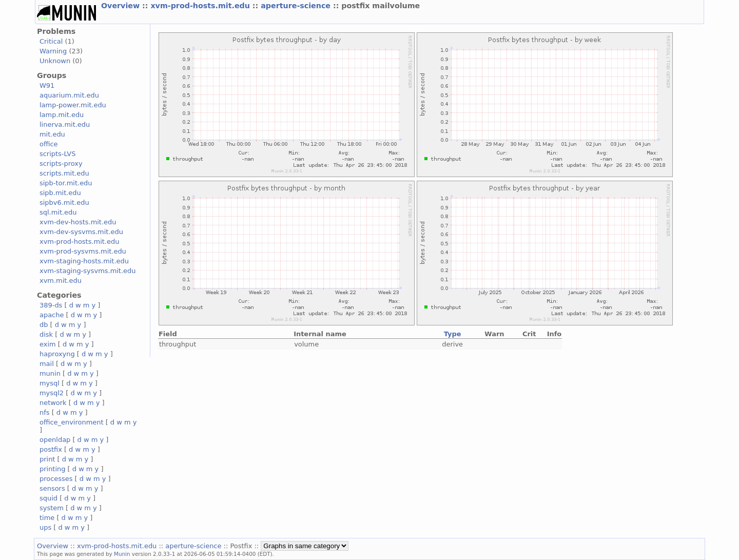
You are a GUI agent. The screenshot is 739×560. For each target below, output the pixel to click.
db (44, 325)
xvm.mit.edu (61, 281)
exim (48, 344)
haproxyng (57, 354)
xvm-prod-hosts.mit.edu (201, 6)
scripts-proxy (61, 163)
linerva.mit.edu (65, 124)
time (47, 518)
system (52, 508)
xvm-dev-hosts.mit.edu (78, 222)
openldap (55, 440)
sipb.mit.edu (60, 193)
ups (45, 527)
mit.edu (52, 134)
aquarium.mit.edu (69, 95)
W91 (47, 85)
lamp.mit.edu (62, 115)
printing (52, 469)
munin (50, 373)
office (49, 144)
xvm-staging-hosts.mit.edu (84, 261)
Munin (122, 554)
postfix (51, 449)
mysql (50, 383)
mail (47, 364)
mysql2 (52, 393)
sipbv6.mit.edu (64, 202)
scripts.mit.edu (64, 173)
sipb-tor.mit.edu (66, 183)
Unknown (55, 61)
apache (52, 315)
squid (48, 498)
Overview (122, 6)
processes (56, 479)
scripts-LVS (57, 154)
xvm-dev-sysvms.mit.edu (81, 232)
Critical (51, 41)
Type (453, 334)
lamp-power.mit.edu (73, 105)
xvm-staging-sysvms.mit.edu (87, 271)
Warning (53, 51)
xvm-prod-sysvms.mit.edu (83, 251)
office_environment (72, 422)
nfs (45, 412)
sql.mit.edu (58, 212)
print (47, 459)
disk (46, 334)
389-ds (51, 305)
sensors (52, 488)
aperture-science (297, 6)
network (53, 403)
